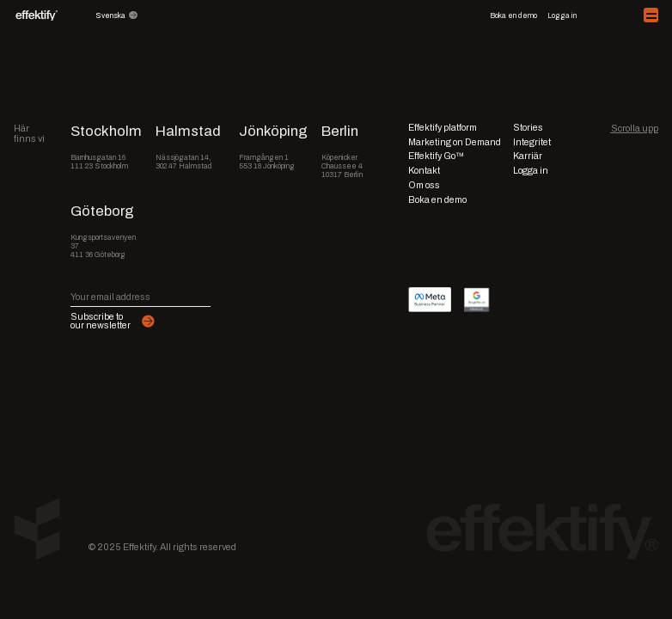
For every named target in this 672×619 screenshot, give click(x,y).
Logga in (562, 15)
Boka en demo (513, 15)
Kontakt (424, 170)
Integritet (532, 142)
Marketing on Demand (455, 142)
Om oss (424, 185)
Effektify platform (443, 127)
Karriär (528, 156)
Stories (528, 127)
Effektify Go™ (436, 156)
